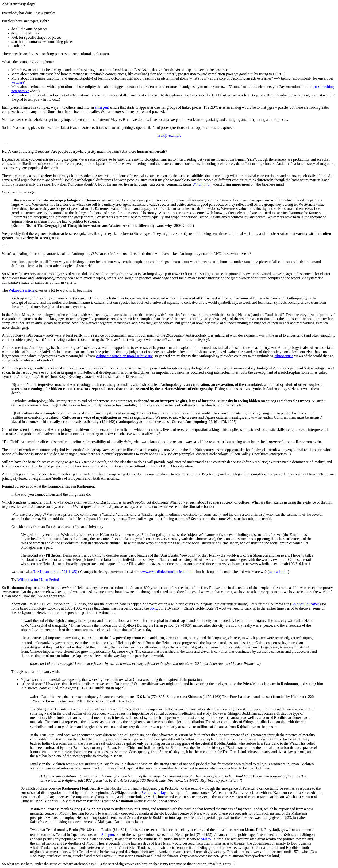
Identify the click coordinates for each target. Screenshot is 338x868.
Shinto (206, 839)
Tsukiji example (169, 135)
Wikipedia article (22, 290)
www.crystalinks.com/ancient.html (166, 572)
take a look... (279, 572)
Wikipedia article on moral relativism (124, 356)
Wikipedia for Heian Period (38, 580)
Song (154, 608)
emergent (102, 107)
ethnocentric (284, 356)
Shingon (108, 835)
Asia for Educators (305, 604)
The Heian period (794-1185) (56, 572)
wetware (18, 82)
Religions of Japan (155, 793)
